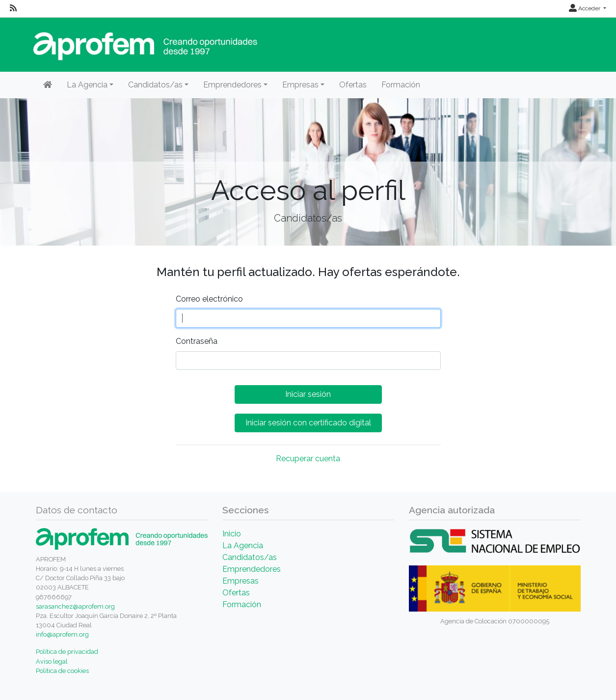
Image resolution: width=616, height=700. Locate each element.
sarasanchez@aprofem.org (75, 606)
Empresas (241, 581)
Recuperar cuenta (308, 459)
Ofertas (353, 85)
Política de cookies (62, 671)
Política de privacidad (67, 652)
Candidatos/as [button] (155, 85)
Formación (401, 85)
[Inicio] (48, 85)
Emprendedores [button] (232, 85)
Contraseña (197, 341)
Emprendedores (252, 569)
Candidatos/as (250, 557)
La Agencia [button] (87, 85)
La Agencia (243, 546)
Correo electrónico (209, 299)
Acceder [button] (585, 8)
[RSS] (13, 8)
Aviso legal (52, 661)
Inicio (232, 534)
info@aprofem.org (62, 634)
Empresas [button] (300, 85)
